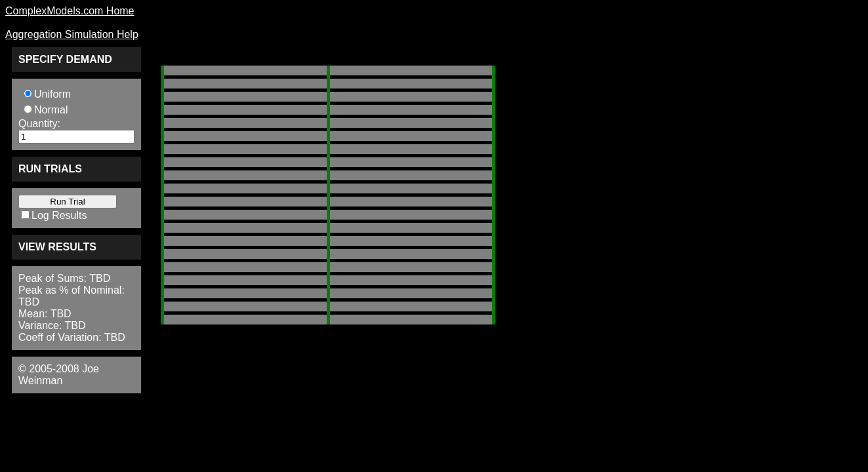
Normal (51, 110)
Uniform (52, 94)
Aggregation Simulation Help (72, 34)
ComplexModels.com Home (70, 11)
